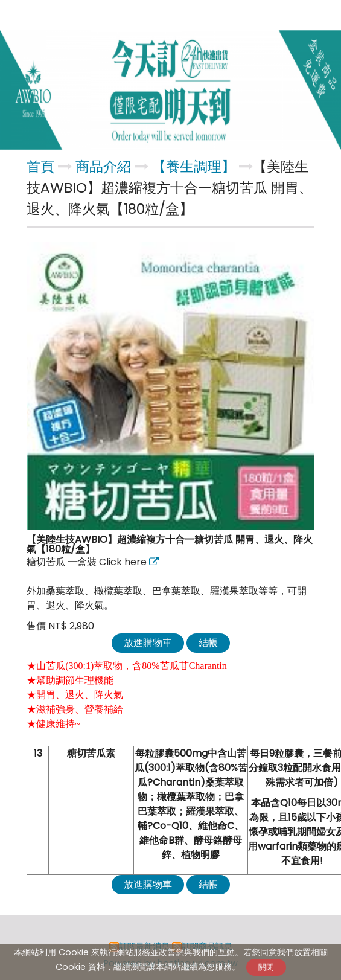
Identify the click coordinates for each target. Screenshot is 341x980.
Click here (124, 562)
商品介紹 (105, 167)
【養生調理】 (194, 167)
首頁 (40, 167)
